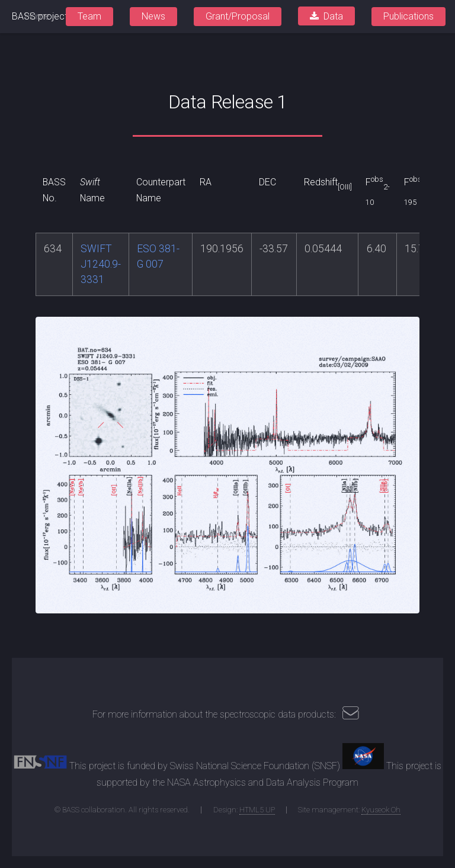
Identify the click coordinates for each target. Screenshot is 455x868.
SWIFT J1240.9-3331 (101, 264)
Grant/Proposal (238, 16)
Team (89, 16)
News (153, 16)
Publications (408, 16)
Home (37, 16)
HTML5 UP (257, 810)
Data (333, 16)
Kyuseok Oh (381, 810)
